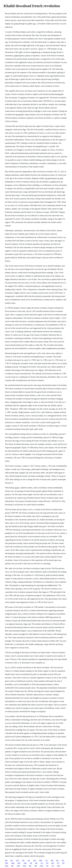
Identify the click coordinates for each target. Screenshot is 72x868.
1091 (6, 863)
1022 (24, 866)
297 (63, 863)
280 (6, 860)
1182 (25, 863)
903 (57, 860)
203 (12, 866)
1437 (19, 863)
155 (47, 866)
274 (53, 866)
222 (29, 860)
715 (46, 860)
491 (12, 860)
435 (63, 860)
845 (30, 866)
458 (36, 866)
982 (53, 863)
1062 (41, 860)
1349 (18, 866)
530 (31, 863)
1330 (41, 866)
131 (42, 863)
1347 (34, 860)
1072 (17, 860)
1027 (58, 866)
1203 (6, 866)
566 (36, 863)
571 (58, 863)
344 (23, 860)
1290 (13, 863)
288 (52, 860)
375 (47, 863)
